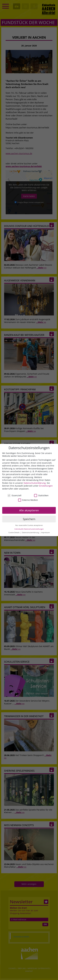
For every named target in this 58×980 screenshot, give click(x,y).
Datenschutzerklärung (35, 483)
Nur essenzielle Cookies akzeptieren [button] (29, 525)
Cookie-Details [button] (14, 533)
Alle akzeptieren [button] (29, 510)
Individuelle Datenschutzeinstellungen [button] (29, 529)
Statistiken (41, 495)
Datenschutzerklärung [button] (31, 533)
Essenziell (14, 495)
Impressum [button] (45, 533)
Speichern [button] (29, 519)
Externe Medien (28, 500)
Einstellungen (46, 486)
